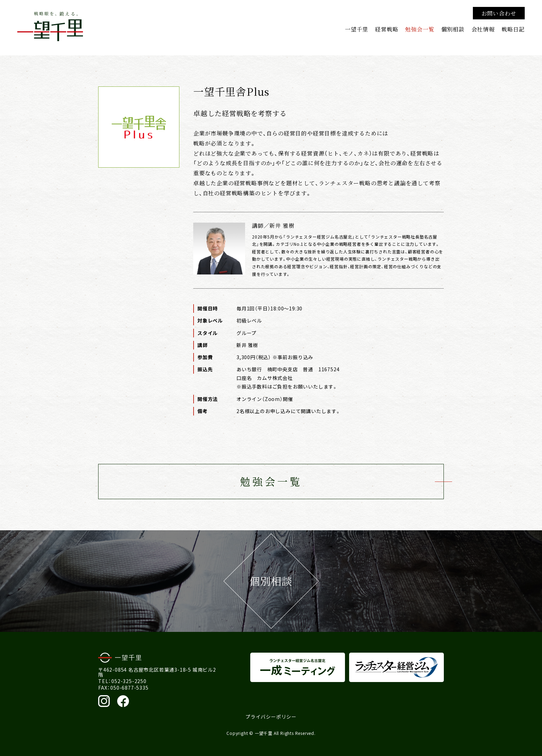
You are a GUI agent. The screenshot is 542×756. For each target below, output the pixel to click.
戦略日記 (513, 29)
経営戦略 (387, 29)
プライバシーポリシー (271, 717)
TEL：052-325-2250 (122, 681)
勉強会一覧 (420, 29)
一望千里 (357, 29)
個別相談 (453, 29)
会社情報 (483, 29)
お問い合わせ (499, 13)
